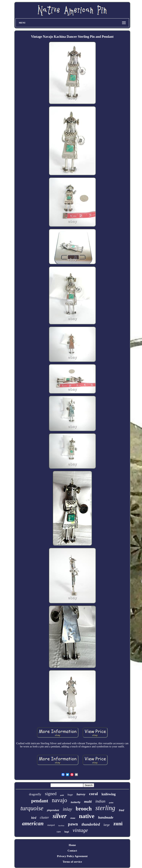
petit (62, 795)
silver (60, 816)
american (33, 823)
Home (72, 845)
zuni (118, 824)
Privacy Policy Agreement (72, 856)
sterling (105, 808)
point (111, 803)
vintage (80, 830)
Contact (72, 851)
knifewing (109, 794)
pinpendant (53, 810)
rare (59, 832)
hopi (67, 832)
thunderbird (91, 824)
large (107, 825)
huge (70, 795)
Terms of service (72, 862)
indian (100, 801)
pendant (40, 801)
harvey (81, 794)
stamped (51, 825)
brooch (84, 809)
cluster (44, 817)
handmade (106, 817)
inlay (67, 809)
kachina (61, 826)
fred (121, 810)
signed (51, 794)
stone (73, 818)
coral (94, 794)
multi (88, 801)
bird (34, 818)
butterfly (76, 802)
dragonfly (35, 794)
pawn (73, 824)
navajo (59, 800)
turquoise (32, 808)
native (87, 816)
